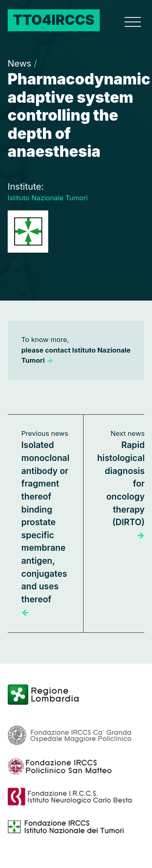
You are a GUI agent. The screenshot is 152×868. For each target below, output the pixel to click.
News (22, 63)
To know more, (76, 350)
